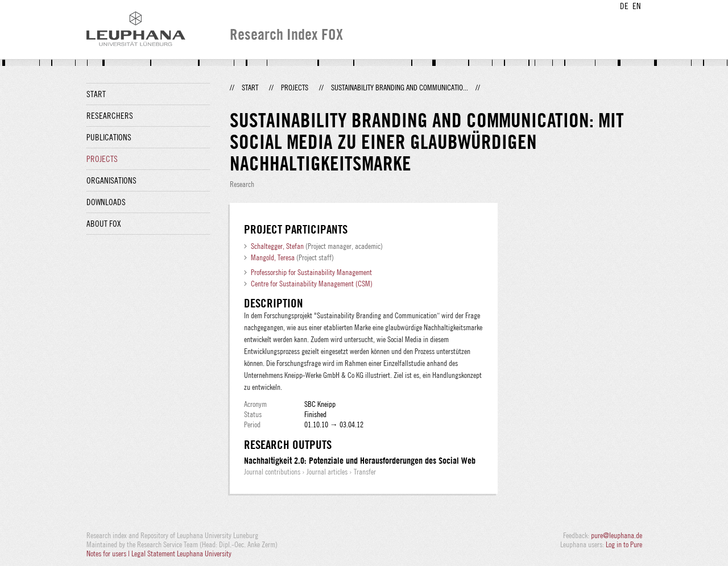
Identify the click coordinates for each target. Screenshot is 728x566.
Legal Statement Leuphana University (181, 553)
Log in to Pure (624, 544)
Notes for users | (109, 553)
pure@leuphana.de (617, 535)
